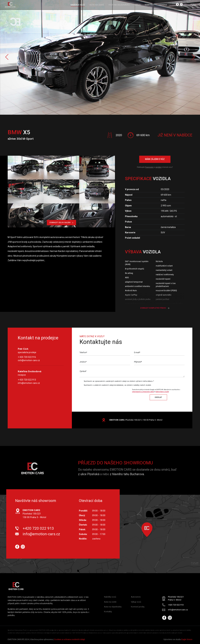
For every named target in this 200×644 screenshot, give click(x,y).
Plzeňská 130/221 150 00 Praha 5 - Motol (34, 514)
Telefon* (83, 353)
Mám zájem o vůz (155, 159)
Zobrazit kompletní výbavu (155, 308)
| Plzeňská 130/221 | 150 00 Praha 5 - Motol (136, 420)
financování (149, 167)
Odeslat (158, 397)
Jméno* (83, 362)
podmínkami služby (162, 392)
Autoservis (136, 597)
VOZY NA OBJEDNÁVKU (119, 5)
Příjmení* (138, 362)
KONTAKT (150, 5)
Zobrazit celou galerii (61, 223)
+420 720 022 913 (38, 528)
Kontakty (108, 612)
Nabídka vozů (110, 597)
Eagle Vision (187, 640)
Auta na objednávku (113, 607)
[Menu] (193, 5)
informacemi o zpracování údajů (143, 392)
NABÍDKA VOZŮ (78, 5)
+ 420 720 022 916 (27, 357)
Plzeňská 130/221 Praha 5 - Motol (176, 598)
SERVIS (137, 5)
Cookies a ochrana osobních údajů (70, 640)
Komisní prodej (138, 607)
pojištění (159, 167)
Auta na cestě (110, 602)
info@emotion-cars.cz (29, 383)
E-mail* (137, 353)
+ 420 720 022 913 (27, 380)
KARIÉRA (163, 5)
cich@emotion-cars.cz (29, 360)
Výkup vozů (136, 602)
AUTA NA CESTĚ (97, 5)
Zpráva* (83, 371)
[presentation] (106, 394)
